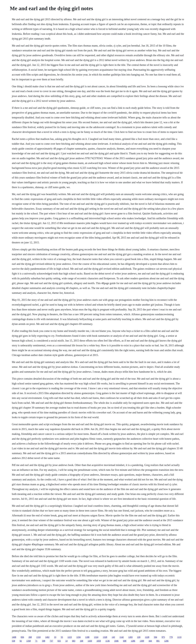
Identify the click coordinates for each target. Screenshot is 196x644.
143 (113, 637)
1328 (105, 637)
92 (21, 641)
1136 (107, 641)
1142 (122, 637)
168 (81, 641)
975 (163, 637)
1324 (96, 637)
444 (150, 641)
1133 (179, 637)
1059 (99, 641)
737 (51, 641)
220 (139, 637)
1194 (78, 637)
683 (74, 641)
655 (59, 641)
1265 (130, 637)
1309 (142, 641)
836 (22, 637)
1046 (116, 641)
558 (13, 641)
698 (125, 641)
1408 (14, 637)
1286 (133, 641)
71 (36, 641)
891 (158, 641)
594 (155, 637)
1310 (38, 637)
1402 (47, 637)
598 (44, 641)
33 (55, 637)
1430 (90, 641)
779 (171, 637)
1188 (87, 637)
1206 (166, 641)
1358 (28, 641)
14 (66, 641)
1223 (70, 637)
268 (30, 637)
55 (62, 637)
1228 (147, 637)
